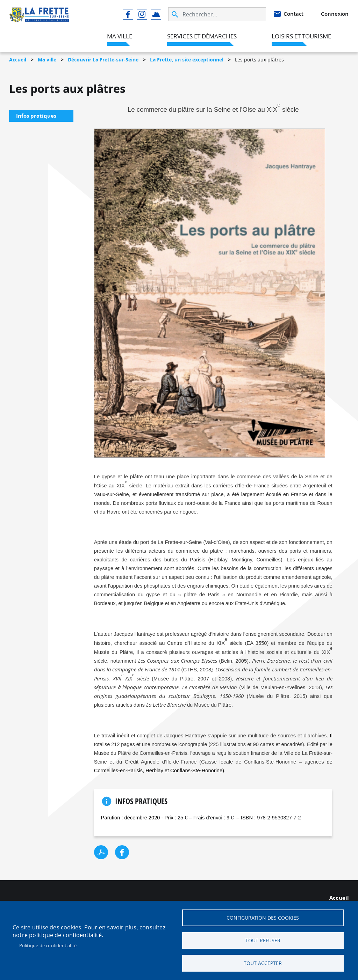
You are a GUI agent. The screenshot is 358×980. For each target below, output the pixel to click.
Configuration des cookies (263, 918)
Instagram (142, 14)
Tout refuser (263, 941)
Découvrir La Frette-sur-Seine (103, 60)
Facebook (128, 14)
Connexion (335, 14)
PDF (101, 852)
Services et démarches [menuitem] (202, 36)
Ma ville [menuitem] (120, 36)
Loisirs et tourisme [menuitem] (301, 36)
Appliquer (176, 14)
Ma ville (47, 60)
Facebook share (122, 852)
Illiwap (156, 14)
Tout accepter (263, 963)
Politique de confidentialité (48, 945)
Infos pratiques (36, 116)
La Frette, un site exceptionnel (187, 60)
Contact (293, 14)
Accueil (18, 60)
